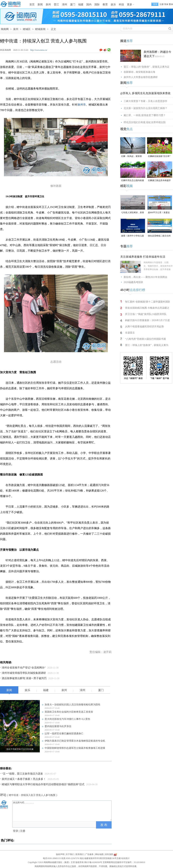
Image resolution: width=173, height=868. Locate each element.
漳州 (65, 4)
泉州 (48, 4)
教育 (105, 4)
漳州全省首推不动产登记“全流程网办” (24, 668)
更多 (130, 4)
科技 (121, 4)
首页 (32, 4)
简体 (166, 4)
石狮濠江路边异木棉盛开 (159, 180)
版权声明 (60, 854)
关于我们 (70, 854)
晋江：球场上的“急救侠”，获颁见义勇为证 (147, 67)
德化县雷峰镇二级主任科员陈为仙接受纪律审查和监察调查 (159, 236)
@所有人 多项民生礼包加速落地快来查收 (145, 93)
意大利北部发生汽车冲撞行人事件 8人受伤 (67, 719)
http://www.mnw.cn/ (39, 50)
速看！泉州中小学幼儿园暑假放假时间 (133, 236)
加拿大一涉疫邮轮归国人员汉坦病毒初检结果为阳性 (72, 705)
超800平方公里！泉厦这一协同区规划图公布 (159, 213)
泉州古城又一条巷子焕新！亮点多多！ (24, 779)
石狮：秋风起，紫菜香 (131, 156)
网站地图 (99, 854)
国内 (89, 4)
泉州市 (82, 105)
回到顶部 (109, 854)
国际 (97, 4)
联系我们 (80, 854)
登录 (16, 831)
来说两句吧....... (62, 811)
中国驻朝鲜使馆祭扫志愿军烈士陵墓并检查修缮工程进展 (75, 748)
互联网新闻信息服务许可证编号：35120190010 (124, 862)
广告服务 (89, 854)
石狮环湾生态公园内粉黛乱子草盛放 (133, 181)
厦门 (73, 4)
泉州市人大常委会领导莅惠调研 (141, 77)
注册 (162, 4)
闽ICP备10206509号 (93, 862)
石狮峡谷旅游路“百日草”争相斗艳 (159, 157)
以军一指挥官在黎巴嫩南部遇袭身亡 (64, 734)
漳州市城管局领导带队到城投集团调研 (24, 673)
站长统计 (125, 858)
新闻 (40, 4)
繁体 (171, 4)
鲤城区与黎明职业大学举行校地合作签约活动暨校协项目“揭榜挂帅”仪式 (43, 784)
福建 (81, 4)
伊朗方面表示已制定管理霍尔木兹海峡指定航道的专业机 (75, 741)
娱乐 (113, 4)
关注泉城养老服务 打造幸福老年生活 (143, 257)
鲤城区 (27, 29)
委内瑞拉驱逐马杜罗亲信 (58, 726)
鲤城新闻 (40, 29)
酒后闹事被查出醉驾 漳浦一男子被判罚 (24, 678)
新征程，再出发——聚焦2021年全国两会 (145, 277)
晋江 (56, 4)
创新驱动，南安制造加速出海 (139, 72)
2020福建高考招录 (133, 282)
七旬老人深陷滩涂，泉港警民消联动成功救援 (133, 213)
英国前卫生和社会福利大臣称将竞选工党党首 (69, 712)
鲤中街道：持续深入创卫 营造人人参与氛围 (32, 795)
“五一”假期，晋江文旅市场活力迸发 (22, 774)
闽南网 (5, 29)
